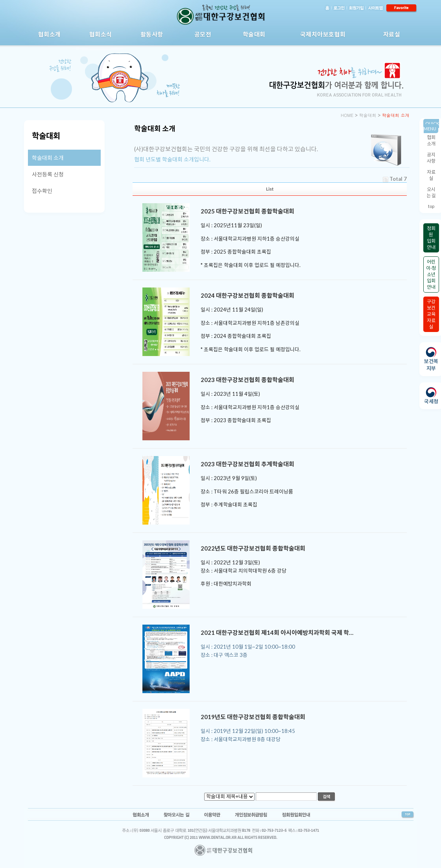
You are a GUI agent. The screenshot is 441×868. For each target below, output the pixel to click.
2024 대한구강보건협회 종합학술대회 (247, 295)
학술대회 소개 (48, 158)
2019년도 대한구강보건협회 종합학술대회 (253, 717)
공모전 (203, 34)
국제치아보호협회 (323, 34)
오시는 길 (431, 192)
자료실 (392, 34)
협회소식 (101, 34)
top (431, 206)
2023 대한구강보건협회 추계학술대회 (247, 464)
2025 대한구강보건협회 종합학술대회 (247, 211)
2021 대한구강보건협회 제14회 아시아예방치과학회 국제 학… (277, 632)
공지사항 (431, 158)
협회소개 (50, 34)
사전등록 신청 (48, 174)
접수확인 (42, 191)
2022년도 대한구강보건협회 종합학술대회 (253, 548)
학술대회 (254, 34)
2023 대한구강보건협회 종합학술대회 (247, 380)
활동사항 (152, 34)
